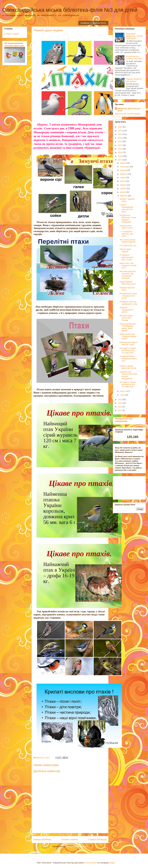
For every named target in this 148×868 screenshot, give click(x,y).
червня (123, 185)
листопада (125, 167)
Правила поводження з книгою (127, 310)
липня (123, 181)
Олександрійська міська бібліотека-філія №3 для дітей (70, 10)
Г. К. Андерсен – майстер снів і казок (127, 234)
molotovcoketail (90, 863)
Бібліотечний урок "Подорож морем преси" (128, 336)
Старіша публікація (97, 839)
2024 (120, 134)
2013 (120, 410)
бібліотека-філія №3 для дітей (129, 110)
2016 (120, 399)
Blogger (112, 863)
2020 (120, 149)
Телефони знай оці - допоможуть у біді (128, 303)
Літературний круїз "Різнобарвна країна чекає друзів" (128, 327)
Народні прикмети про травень (134, 80)
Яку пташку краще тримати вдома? (128, 241)
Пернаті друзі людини (125, 250)
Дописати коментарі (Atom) (77, 846)
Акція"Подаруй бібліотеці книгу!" (128, 283)
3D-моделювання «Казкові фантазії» (14, 44)
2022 (120, 141)
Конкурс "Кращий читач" (127, 200)
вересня (124, 174)
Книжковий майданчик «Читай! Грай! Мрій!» (134, 36)
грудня (123, 163)
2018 (120, 156)
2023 (120, 138)
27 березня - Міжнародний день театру (126, 257)
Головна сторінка (70, 839)
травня (123, 189)
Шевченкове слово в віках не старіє (128, 343)
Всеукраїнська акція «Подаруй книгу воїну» (128, 296)
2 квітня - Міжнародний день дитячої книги (126, 208)
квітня (123, 192)
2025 (120, 131)
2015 (120, 403)
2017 (120, 160)
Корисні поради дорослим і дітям (128, 367)
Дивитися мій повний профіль (128, 114)
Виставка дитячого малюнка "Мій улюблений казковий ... (128, 275)
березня (124, 196)
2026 (120, 127)
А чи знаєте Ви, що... (129, 246)
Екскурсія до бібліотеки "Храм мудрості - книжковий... (128, 219)
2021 (120, 145)
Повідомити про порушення (124, 420)
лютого (123, 391)
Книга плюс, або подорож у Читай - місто (128, 265)
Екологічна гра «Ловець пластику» (134, 58)
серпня (123, 178)
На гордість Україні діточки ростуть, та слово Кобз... (128, 350)
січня (122, 395)
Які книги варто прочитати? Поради (126, 318)
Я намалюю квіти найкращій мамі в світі (128, 359)
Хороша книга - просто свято (126, 227)
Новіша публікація (42, 839)
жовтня (123, 170)
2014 (120, 407)
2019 (120, 152)
